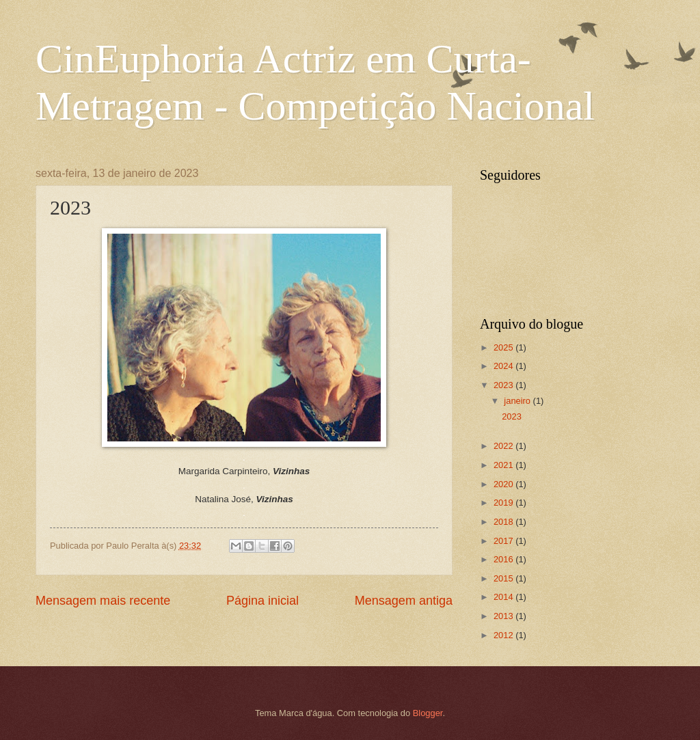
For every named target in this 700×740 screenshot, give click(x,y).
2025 (504, 347)
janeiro (518, 401)
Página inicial (262, 601)
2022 (504, 446)
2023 (504, 385)
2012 (504, 635)
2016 (504, 559)
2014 (504, 597)
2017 (504, 541)
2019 (504, 503)
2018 (504, 522)
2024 (504, 366)
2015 (504, 578)
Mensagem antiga (404, 601)
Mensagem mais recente (103, 601)
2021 (504, 465)
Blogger (428, 713)
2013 (504, 616)
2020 (504, 484)
